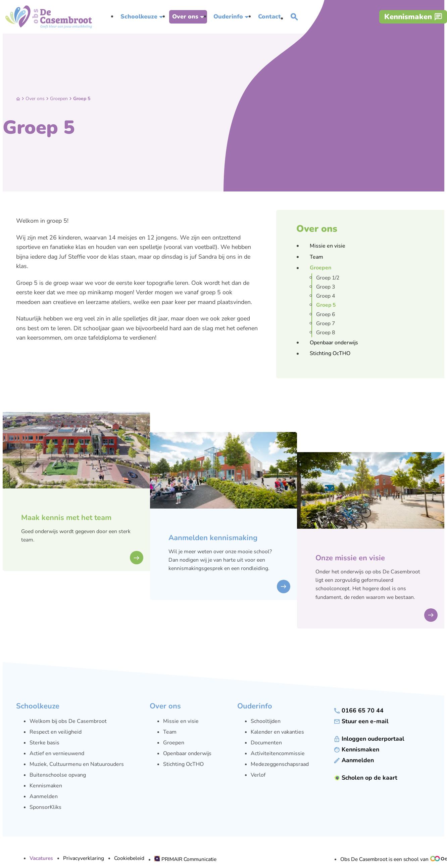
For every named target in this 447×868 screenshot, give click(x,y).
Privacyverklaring (84, 858)
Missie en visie (181, 721)
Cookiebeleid (129, 858)
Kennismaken (46, 786)
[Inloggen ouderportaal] (369, 739)
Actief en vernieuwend (57, 753)
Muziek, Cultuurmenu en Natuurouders (77, 764)
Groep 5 (82, 99)
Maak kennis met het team (66, 518)
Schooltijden (266, 721)
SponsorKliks (45, 807)
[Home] (18, 99)
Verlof (258, 775)
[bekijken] (137, 558)
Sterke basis (44, 743)
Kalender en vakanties (277, 732)
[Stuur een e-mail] (361, 721)
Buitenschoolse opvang (58, 775)
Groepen (59, 99)
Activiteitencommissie (278, 753)
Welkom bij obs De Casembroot (68, 721)
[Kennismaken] (413, 17)
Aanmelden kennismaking (213, 538)
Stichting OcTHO (183, 764)
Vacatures (41, 858)
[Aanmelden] (354, 760)
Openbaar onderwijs (187, 753)
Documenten (266, 743)
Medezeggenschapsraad (280, 764)
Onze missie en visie (350, 558)
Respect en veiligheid (56, 732)
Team (170, 732)
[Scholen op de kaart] (366, 778)
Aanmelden (44, 796)
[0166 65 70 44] (359, 711)
